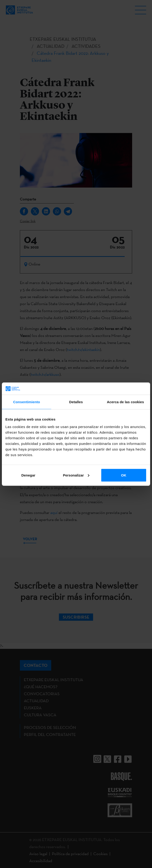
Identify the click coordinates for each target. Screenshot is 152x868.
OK (124, 475)
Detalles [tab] (76, 402)
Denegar (28, 475)
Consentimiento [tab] (27, 402)
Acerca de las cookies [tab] (125, 402)
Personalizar (76, 475)
